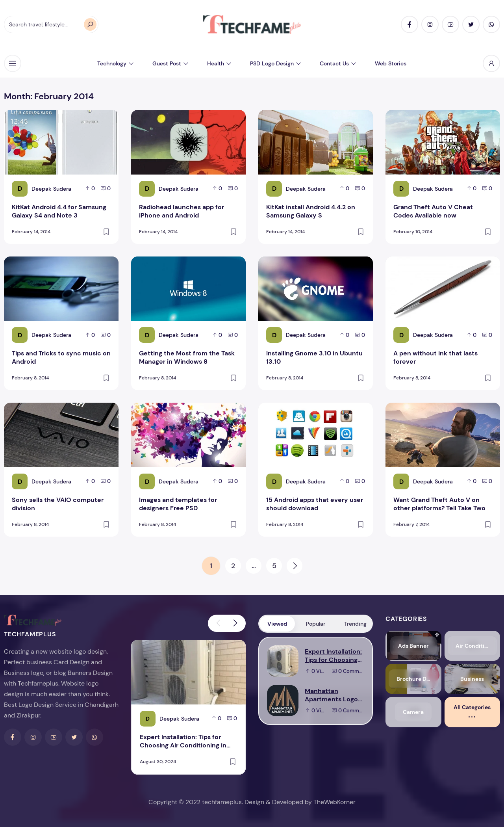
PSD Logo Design (272, 63)
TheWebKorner (334, 802)
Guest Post (167, 63)
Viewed (277, 624)
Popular (316, 624)
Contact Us (334, 63)
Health (216, 63)
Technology (112, 63)
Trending (355, 624)
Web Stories (391, 63)
